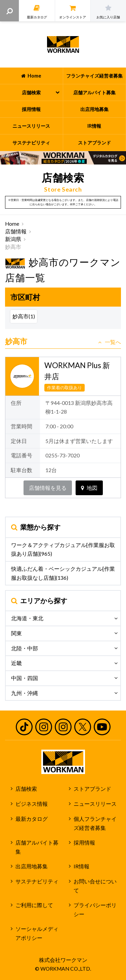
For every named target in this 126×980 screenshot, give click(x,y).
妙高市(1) (24, 316)
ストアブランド (92, 789)
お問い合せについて (95, 886)
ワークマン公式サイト (63, 44)
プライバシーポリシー (95, 910)
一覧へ (110, 342)
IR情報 (81, 866)
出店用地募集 (32, 866)
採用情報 (84, 843)
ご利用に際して (34, 905)
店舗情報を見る (48, 488)
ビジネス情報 (32, 804)
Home (12, 224)
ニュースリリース (95, 804)
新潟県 (13, 239)
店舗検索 (26, 789)
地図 (89, 488)
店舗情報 (16, 231)
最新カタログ (32, 819)
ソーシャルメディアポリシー (37, 933)
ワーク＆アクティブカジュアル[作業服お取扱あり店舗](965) (63, 550)
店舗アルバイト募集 (37, 847)
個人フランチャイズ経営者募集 (95, 823)
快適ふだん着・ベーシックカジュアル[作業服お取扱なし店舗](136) (63, 573)
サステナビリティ (37, 881)
